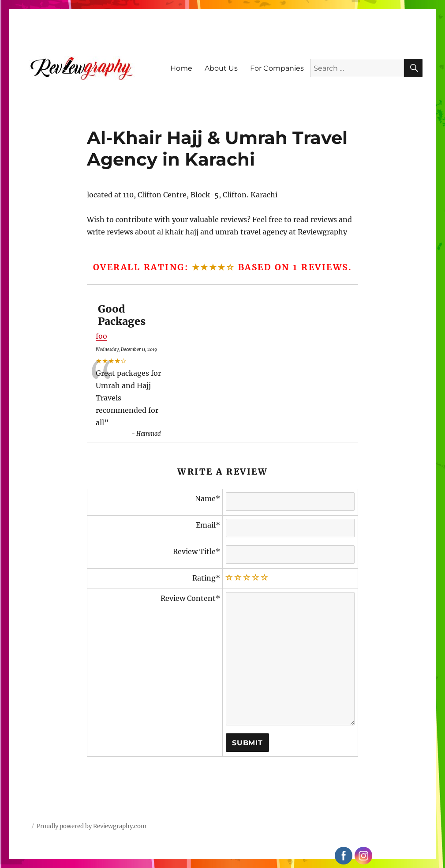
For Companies (277, 68)
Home (181, 68)
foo (101, 336)
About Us (221, 68)
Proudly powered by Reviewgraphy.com (92, 826)
